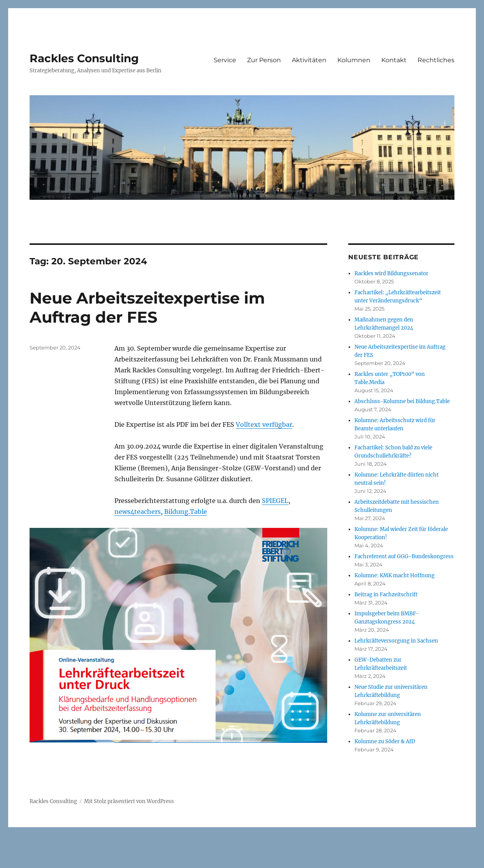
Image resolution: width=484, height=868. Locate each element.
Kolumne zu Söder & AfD (385, 741)
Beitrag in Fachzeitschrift (386, 595)
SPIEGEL (275, 501)
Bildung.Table (186, 512)
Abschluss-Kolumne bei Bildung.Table (402, 401)
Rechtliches (436, 60)
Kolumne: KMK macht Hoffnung (395, 575)
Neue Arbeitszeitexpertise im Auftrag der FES (147, 307)
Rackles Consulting (84, 58)
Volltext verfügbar (264, 424)
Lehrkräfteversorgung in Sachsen (396, 641)
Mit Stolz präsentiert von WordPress (129, 801)
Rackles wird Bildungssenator (391, 273)
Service (225, 60)
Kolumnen (354, 60)
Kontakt (394, 60)
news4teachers (138, 512)
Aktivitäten (309, 60)
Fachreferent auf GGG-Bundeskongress (404, 556)
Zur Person (264, 60)
